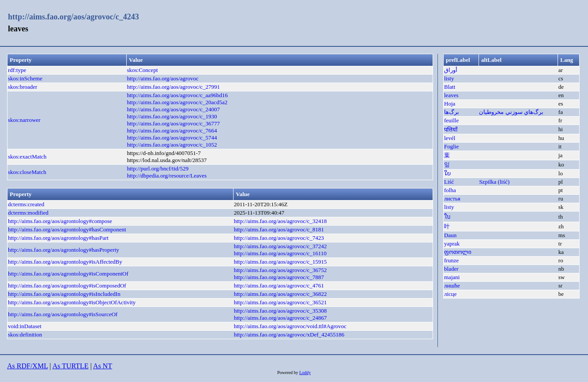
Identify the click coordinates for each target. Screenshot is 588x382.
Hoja (450, 104)
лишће (452, 286)
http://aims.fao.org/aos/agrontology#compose (60, 221)
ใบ (447, 217)
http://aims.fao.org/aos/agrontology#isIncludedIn (64, 294)
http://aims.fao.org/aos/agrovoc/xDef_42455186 (289, 335)
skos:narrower (24, 120)
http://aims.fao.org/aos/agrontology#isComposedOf (67, 286)
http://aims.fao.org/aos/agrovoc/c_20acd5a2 (177, 102)
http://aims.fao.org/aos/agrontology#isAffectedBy (65, 262)
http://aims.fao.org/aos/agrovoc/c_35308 (281, 311)
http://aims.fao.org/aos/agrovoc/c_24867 (281, 318)
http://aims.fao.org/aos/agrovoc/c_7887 (279, 277)
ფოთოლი (458, 252)
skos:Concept (142, 70)
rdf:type (17, 70)
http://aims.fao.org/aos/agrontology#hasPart (58, 238)
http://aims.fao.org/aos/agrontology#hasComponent (67, 229)
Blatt (450, 87)
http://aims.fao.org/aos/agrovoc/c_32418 (281, 221)
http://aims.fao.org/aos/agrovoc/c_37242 (281, 246)
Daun (450, 235)
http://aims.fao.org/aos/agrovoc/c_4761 (279, 286)
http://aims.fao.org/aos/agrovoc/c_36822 (281, 294)
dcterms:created (26, 204)
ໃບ (447, 173)
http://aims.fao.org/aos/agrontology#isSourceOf (63, 314)
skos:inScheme (25, 78)
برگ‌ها (452, 112)
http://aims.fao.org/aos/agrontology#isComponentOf (68, 274)
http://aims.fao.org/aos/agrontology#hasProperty (64, 250)
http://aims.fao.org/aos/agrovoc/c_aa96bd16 (177, 95)
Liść (449, 182)
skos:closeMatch (27, 172)
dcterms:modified (28, 213)
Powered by (288, 373)
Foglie (451, 146)
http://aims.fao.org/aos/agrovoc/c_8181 (279, 229)
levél (450, 138)
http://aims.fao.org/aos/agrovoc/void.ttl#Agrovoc (290, 326)
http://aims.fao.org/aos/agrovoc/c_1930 (172, 116)
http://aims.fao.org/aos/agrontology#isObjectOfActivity (72, 302)
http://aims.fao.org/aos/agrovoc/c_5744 (172, 138)
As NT (103, 366)
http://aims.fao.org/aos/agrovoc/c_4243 (73, 17)
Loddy (305, 373)
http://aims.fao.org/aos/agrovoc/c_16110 (280, 253)
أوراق (451, 70)
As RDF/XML (27, 366)
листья (452, 199)
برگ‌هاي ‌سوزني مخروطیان (511, 112)
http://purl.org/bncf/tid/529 (158, 168)
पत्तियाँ (451, 130)
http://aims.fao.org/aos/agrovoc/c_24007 (173, 109)
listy (449, 78)
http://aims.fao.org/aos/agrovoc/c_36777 (173, 123)
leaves (451, 95)
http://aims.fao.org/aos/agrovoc (162, 78)
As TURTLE (71, 366)
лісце (450, 294)
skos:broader (23, 87)
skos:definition (25, 335)
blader (451, 269)
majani (452, 277)
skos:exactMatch (27, 157)
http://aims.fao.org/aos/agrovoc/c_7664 (172, 130)
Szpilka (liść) (494, 182)
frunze (451, 260)
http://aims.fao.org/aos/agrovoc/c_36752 (281, 270)
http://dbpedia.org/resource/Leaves (167, 176)
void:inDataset (25, 326)
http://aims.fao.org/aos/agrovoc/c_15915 (281, 262)
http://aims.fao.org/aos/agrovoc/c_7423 (279, 238)
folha (450, 190)
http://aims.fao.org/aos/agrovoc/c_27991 (173, 87)
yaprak (452, 244)
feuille (451, 120)
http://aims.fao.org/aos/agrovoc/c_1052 (172, 145)
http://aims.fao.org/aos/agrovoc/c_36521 (281, 302)
